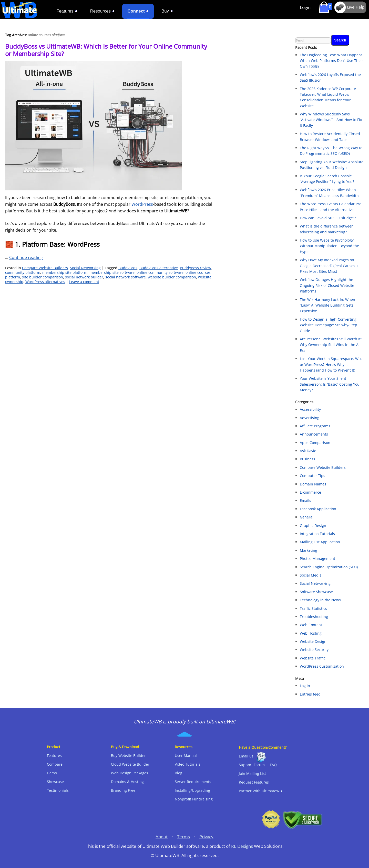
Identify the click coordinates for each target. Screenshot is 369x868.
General (307, 517)
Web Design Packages (130, 773)
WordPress (142, 204)
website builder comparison (172, 277)
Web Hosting (311, 633)
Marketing (309, 550)
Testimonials (58, 790)
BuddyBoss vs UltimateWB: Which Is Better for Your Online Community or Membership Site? (106, 50)
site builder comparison (43, 277)
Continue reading (26, 257)
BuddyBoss (128, 268)
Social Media (311, 575)
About (162, 837)
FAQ (273, 765)
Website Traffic (313, 658)
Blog (178, 773)
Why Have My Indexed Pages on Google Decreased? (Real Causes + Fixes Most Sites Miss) (329, 266)
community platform (23, 272)
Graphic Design (313, 525)
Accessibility (310, 409)
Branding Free (123, 790)
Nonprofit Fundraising (194, 799)
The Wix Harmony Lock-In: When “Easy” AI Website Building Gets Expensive (327, 305)
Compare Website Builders (45, 268)
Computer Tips (312, 476)
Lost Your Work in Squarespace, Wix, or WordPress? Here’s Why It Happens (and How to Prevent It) (331, 364)
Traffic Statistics (313, 608)
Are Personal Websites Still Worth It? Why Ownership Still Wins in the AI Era (331, 345)
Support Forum (252, 765)
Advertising (310, 418)
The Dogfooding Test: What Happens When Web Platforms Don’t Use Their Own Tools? (331, 61)
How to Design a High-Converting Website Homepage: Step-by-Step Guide (329, 325)
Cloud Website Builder (130, 764)
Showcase (55, 782)
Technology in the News (320, 600)
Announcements (314, 434)
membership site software (112, 272)
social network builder (84, 277)
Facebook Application (318, 509)
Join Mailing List (252, 773)
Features (54, 756)
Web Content (311, 625)
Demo (52, 773)
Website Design (313, 641)
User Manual (186, 756)
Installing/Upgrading (192, 790)
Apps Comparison (315, 443)
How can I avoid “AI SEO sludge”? (328, 218)
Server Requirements (193, 782)
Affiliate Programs (315, 426)
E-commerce (310, 492)
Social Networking (85, 268)
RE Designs (242, 846)
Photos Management (317, 558)
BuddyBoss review (196, 268)
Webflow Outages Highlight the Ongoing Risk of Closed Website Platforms (327, 285)
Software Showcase (316, 592)
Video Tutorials (188, 764)
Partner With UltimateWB (260, 791)
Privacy (206, 837)
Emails (305, 500)
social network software (126, 277)
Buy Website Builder (128, 756)
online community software (160, 272)
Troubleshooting (314, 617)
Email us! (247, 756)
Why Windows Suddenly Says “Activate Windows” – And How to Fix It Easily (331, 120)
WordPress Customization (322, 666)
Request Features (254, 782)
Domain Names (313, 484)
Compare (55, 764)
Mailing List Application (320, 542)
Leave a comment (84, 282)
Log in (305, 686)
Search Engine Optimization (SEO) (329, 567)
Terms (183, 837)
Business (307, 459)
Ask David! (309, 451)
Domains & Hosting (127, 782)
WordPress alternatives (45, 282)
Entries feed (310, 694)
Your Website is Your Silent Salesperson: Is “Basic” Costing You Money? (330, 384)
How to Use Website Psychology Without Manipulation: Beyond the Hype (329, 246)
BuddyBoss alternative (159, 268)
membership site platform (65, 272)
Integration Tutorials (317, 534)
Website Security (314, 650)
